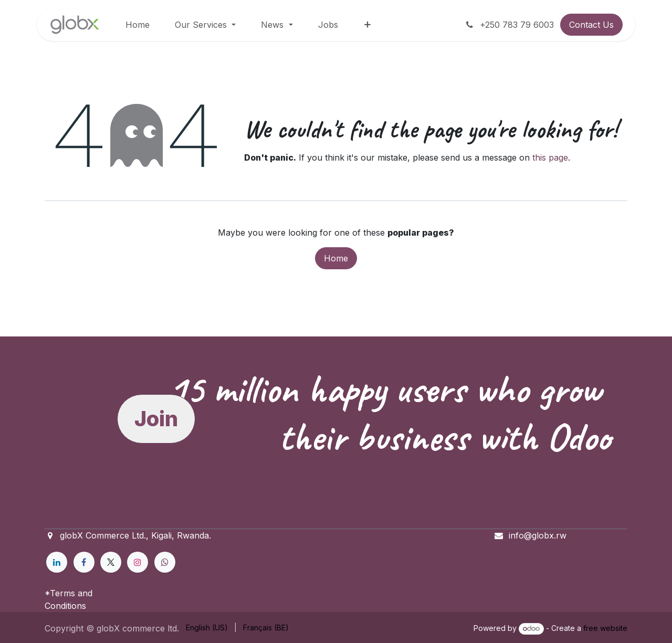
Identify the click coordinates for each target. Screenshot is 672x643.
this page (550, 157)
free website (605, 628)
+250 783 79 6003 (509, 25)
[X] (111, 562)
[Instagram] (138, 562)
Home (336, 258)
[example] (165, 562)
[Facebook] (84, 562)
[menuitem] (138, 25)
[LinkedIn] (57, 562)
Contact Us (591, 25)
